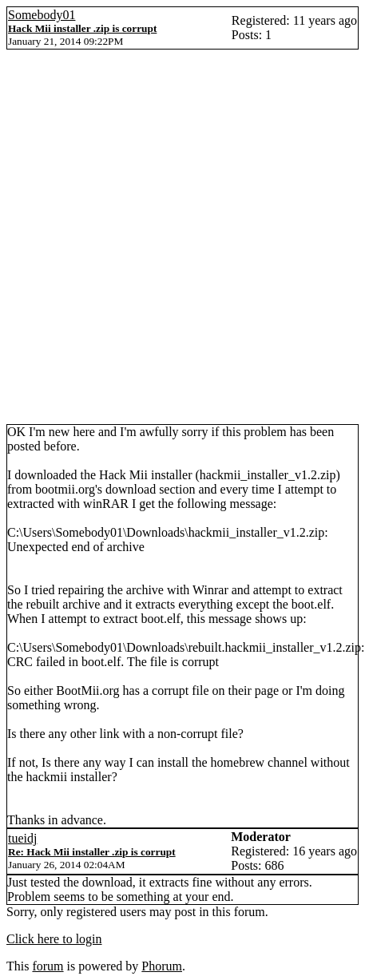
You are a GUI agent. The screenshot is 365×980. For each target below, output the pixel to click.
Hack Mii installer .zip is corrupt (82, 28)
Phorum (162, 966)
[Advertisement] (179, 237)
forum (48, 966)
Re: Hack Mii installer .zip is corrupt (92, 852)
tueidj (22, 838)
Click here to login (54, 939)
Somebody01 (42, 15)
